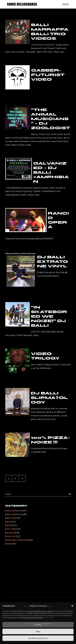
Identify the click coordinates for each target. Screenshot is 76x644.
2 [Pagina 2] (15, 478)
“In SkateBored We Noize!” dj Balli (49, 316)
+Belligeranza (14, 514)
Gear (9, 522)
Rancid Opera (58, 220)
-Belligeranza (14, 511)
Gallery (11, 518)
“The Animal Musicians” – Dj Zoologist (51, 119)
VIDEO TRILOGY (45, 356)
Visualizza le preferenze (38, 638)
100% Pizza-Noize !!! (51, 440)
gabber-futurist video (48, 75)
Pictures (11, 529)
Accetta (38, 625)
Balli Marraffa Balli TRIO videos (50, 32)
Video (9, 544)
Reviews (11, 533)
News (9, 525)
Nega (38, 631)
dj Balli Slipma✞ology (49, 398)
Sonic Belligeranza (17, 540)
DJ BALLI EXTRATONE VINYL (53, 262)
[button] (72, 606)
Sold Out (11, 536)
